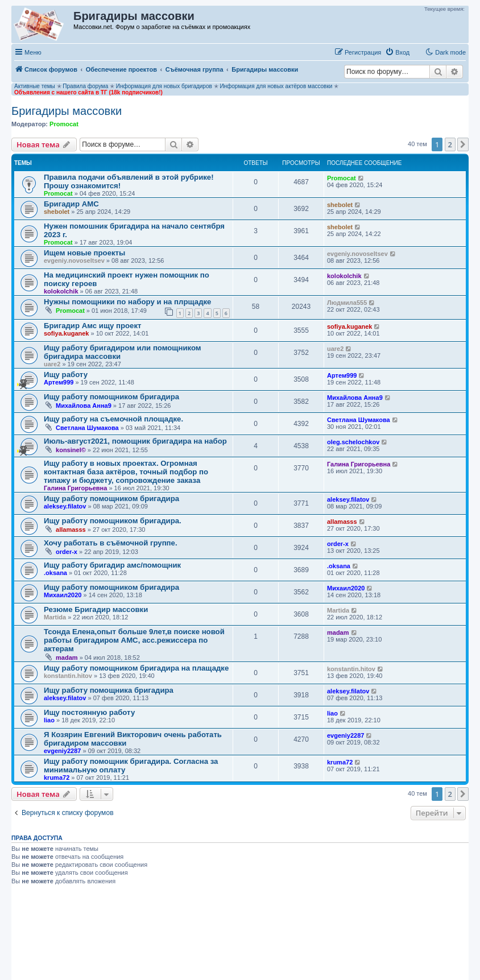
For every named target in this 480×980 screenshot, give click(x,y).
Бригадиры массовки (67, 111)
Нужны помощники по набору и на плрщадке (127, 302)
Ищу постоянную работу (89, 712)
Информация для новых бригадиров (164, 86)
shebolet (57, 212)
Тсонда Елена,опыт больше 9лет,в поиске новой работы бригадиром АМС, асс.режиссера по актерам (134, 640)
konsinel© (71, 450)
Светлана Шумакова (87, 428)
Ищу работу (66, 375)
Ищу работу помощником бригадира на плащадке (136, 668)
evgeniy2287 (62, 751)
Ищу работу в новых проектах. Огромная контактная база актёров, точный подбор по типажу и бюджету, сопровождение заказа (126, 472)
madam (67, 658)
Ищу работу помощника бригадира (109, 690)
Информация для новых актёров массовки (276, 86)
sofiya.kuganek (66, 333)
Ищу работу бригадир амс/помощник (112, 565)
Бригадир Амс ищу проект (92, 326)
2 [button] (450, 144)
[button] (463, 144)
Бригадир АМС (71, 204)
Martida (55, 617)
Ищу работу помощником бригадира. (113, 521)
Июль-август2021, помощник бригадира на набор (135, 441)
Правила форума (85, 86)
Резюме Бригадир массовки (96, 609)
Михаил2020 (63, 595)
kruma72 (57, 778)
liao (49, 720)
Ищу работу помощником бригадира (111, 397)
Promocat (64, 124)
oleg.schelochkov (353, 442)
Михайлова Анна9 (84, 406)
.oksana (55, 573)
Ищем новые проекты (84, 253)
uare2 (52, 364)
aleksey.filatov (65, 506)
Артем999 (59, 382)
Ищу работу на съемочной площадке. (113, 419)
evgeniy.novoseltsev (74, 260)
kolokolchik (61, 291)
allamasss (71, 530)
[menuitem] (397, 52)
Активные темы (35, 86)
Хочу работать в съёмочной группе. (111, 543)
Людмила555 (347, 303)
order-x (67, 552)
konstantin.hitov (68, 676)
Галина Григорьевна (75, 488)
